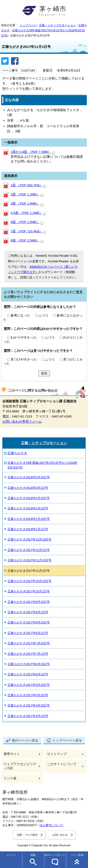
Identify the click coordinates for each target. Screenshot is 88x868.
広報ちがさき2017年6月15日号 (29, 664)
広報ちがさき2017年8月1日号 (28, 633)
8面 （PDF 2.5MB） (27, 240)
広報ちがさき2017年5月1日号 (28, 695)
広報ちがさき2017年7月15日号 (29, 643)
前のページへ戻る (25, 740)
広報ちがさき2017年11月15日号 (29, 560)
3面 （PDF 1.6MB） (27, 203)
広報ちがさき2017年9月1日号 (28, 612)
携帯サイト (12, 754)
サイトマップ (57, 754)
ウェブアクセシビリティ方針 (20, 766)
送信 (44, 373)
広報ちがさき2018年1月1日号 (28, 529)
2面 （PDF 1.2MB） (27, 194)
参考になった (20, 315)
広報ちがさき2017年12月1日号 (29, 550)
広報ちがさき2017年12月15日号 (29, 539)
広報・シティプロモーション (57, 25)
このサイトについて (62, 764)
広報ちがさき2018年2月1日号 (28, 508)
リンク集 (10, 778)
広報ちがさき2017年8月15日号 (29, 622)
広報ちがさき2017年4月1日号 (28, 716)
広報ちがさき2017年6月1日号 (28, 674)
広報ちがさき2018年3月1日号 (28, 488)
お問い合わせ (60, 835)
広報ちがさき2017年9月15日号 (29, 602)
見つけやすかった (24, 359)
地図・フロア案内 (27, 835)
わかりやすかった (24, 337)
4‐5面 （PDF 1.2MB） (28, 213)
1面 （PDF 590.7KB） (28, 185)
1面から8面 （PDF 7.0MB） (33, 152)
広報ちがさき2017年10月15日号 (29, 581)
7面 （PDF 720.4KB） (28, 231)
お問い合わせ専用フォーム (22, 422)
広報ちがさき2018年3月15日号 (29, 477)
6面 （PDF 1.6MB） (27, 222)
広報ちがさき (17, 453)
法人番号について (51, 825)
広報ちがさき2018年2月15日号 (29, 498)
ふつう (43, 315)
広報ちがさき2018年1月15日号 (29, 519)
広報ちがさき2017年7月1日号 (28, 654)
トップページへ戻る (67, 740)
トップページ (28, 25)
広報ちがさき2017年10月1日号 (29, 591)
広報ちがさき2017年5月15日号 (29, 685)
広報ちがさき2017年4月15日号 (29, 705)
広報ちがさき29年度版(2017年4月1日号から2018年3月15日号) (42, 465)
